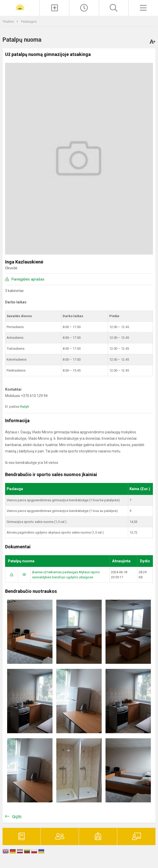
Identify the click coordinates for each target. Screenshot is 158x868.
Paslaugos (29, 21)
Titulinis (9, 21)
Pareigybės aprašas (28, 279)
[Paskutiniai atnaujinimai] (84, 8)
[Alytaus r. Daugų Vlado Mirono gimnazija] (20, 7)
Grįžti (17, 817)
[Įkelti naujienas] (54, 8)
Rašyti (25, 407)
